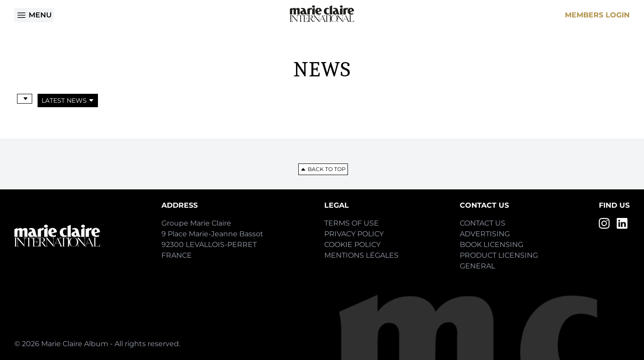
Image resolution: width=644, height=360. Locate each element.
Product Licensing (499, 255)
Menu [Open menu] (34, 15)
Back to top (323, 169)
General (477, 266)
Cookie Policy (352, 245)
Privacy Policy (354, 234)
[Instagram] (604, 223)
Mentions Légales (361, 255)
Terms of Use (352, 223)
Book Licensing (491, 245)
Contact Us (483, 223)
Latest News (68, 100)
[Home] (322, 14)
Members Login (597, 15)
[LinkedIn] (622, 223)
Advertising (485, 234)
